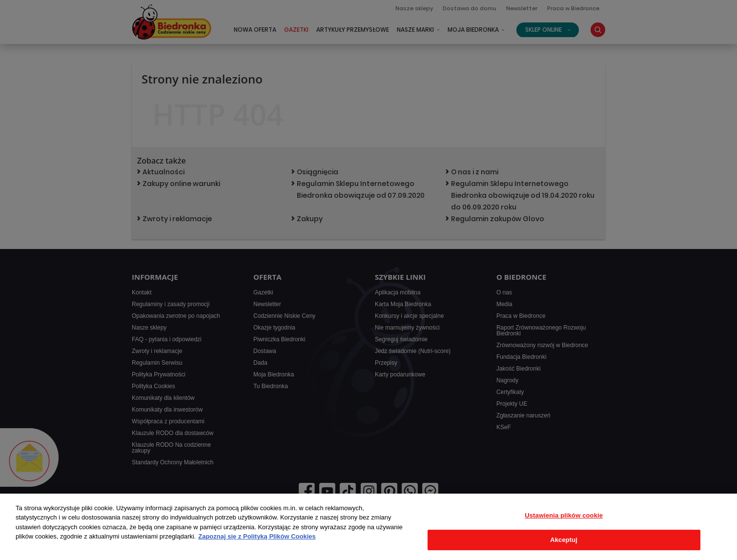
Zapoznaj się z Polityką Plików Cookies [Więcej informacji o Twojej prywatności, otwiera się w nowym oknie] (257, 536)
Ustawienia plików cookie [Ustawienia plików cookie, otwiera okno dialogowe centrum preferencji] (564, 515)
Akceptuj (564, 540)
